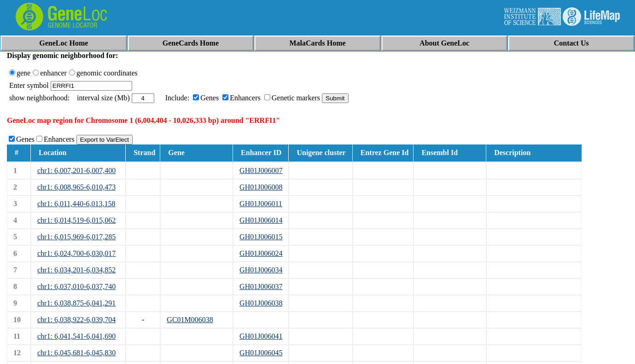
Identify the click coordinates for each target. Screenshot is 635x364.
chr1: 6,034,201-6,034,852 (76, 270)
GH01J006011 (261, 204)
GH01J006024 (261, 253)
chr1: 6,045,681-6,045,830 (76, 353)
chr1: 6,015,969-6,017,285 (76, 237)
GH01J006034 (261, 270)
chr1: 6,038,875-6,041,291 (76, 303)
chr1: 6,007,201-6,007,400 (76, 170)
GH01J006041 (261, 336)
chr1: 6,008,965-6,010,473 (76, 187)
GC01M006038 (190, 320)
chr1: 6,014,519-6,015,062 (76, 220)
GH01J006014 (261, 220)
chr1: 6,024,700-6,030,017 (76, 253)
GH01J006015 (261, 237)
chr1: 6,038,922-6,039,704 (76, 320)
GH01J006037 (261, 286)
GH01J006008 (261, 187)
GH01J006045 (261, 353)
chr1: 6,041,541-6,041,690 (76, 336)
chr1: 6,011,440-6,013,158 (76, 204)
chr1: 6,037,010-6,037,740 (76, 286)
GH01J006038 (261, 303)
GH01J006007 (261, 170)
